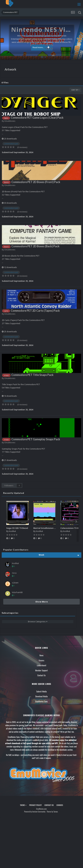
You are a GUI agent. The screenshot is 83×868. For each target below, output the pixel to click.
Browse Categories (38, 621)
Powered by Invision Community (35, 812)
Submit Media (41, 691)
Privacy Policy (35, 805)
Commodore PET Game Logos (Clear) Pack (37, 118)
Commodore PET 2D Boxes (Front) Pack (36, 182)
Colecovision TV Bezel (72, 528)
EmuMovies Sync (41, 701)
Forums (41, 660)
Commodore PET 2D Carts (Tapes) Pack (35, 311)
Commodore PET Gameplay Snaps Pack (36, 439)
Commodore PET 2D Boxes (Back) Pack (35, 246)
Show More (42, 602)
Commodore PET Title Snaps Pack (32, 375)
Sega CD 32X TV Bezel (17, 528)
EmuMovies (10, 121)
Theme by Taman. (52, 812)
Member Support (41, 670)
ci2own (15, 583)
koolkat (12, 531)
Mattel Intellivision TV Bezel (48, 528)
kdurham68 (17, 592)
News (41, 655)
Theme (23, 805)
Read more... (41, 47)
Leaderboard (42, 665)
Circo (14, 573)
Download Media (41, 696)
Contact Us (41, 675)
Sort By (75, 90)
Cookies (60, 805)
